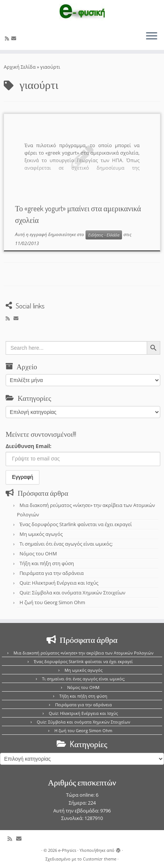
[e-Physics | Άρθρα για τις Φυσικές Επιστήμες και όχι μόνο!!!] (82, 12)
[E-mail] (15, 38)
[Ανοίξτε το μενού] (152, 36)
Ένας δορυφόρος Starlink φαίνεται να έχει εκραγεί (76, 524)
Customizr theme (100, 859)
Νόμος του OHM (38, 554)
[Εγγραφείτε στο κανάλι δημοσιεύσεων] (8, 38)
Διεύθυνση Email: (29, 446)
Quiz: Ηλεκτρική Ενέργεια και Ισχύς (59, 583)
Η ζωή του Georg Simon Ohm (52, 602)
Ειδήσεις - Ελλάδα (104, 235)
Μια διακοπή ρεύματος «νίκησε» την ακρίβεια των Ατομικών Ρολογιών (84, 653)
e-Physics (67, 850)
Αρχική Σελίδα (20, 67)
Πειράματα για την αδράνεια (52, 573)
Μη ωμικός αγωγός (41, 534)
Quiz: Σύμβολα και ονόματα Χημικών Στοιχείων (72, 593)
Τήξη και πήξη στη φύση (47, 563)
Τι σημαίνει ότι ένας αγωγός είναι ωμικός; (66, 544)
